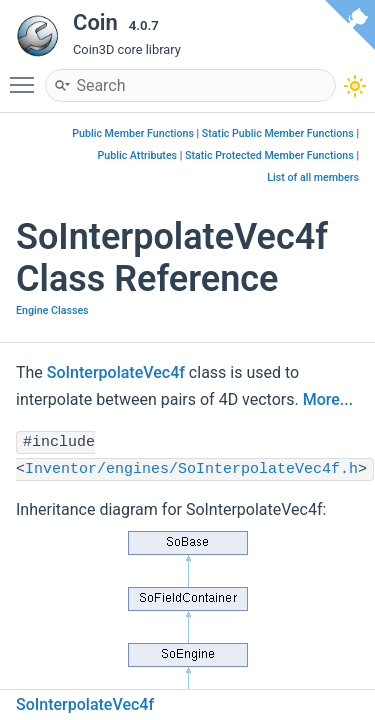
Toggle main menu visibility (27, 76)
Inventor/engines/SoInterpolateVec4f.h (191, 469)
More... (328, 399)
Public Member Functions (133, 133)
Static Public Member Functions (278, 133)
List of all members (313, 177)
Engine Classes (52, 310)
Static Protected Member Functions (269, 155)
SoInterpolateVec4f (116, 372)
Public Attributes (138, 155)
